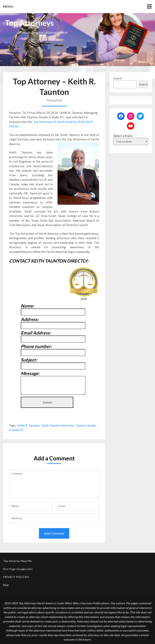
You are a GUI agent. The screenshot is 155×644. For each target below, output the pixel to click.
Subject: (29, 360)
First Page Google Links (18, 569)
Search (118, 78)
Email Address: (36, 333)
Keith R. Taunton (28, 425)
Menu (8, 6)
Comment (54, 484)
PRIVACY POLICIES (16, 577)
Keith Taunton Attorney (58, 425)
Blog (6, 585)
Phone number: (36, 346)
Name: (27, 306)
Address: (30, 319)
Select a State (123, 136)
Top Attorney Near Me (17, 561)
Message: (30, 373)
